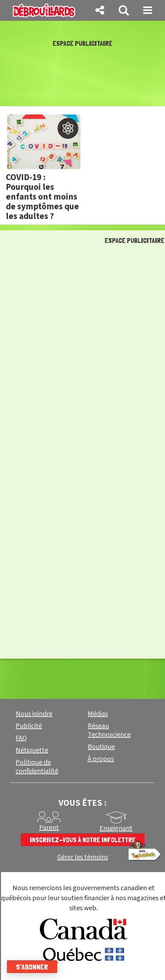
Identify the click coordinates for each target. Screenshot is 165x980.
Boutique (101, 747)
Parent (49, 828)
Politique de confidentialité (37, 767)
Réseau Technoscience (109, 730)
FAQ (21, 738)
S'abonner (32, 967)
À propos (101, 759)
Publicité (29, 726)
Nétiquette (32, 750)
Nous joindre (34, 714)
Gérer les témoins (83, 857)
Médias (98, 714)
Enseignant (116, 828)
